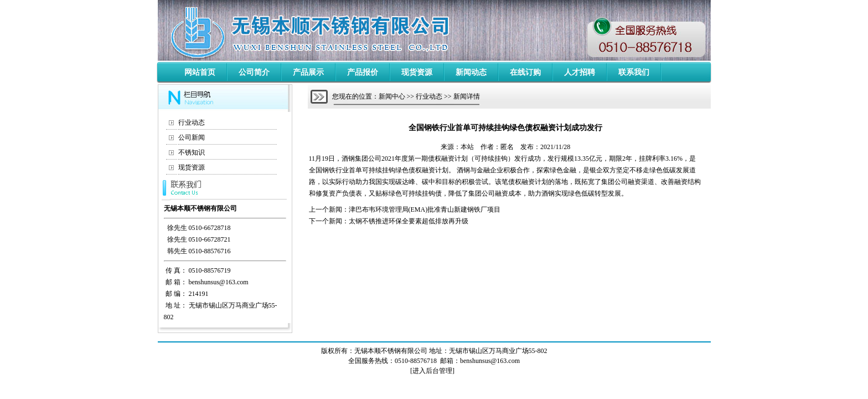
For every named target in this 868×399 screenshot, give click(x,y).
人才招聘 (580, 72)
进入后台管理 (432, 371)
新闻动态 (471, 72)
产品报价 (363, 72)
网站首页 (200, 72)
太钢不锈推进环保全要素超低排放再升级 (409, 221)
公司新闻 (192, 137)
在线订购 (525, 72)
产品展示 (308, 72)
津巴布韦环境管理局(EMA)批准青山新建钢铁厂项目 (425, 209)
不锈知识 (192, 152)
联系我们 (634, 72)
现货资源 (417, 72)
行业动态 (192, 122)
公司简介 (254, 72)
